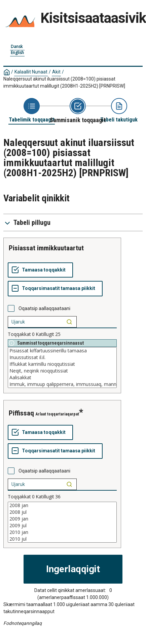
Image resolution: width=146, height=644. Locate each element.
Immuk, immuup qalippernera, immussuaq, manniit (62, 384)
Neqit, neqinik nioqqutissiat (62, 371)
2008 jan (62, 505)
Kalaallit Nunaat (31, 72)
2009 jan (62, 519)
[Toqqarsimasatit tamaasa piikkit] (55, 289)
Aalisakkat (62, 378)
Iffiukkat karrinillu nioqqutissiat (62, 364)
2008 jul (62, 512)
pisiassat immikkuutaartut (46, 248)
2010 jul (62, 539)
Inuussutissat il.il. (62, 357)
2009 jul (62, 526)
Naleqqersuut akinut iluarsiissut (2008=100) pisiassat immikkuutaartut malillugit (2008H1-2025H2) (64, 82)
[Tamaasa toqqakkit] (40, 270)
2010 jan (62, 532)
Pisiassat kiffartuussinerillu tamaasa (62, 351)
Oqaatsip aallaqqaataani (44, 308)
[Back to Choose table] (32, 111)
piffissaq (21, 413)
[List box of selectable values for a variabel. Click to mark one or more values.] (62, 367)
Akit (56, 72)
